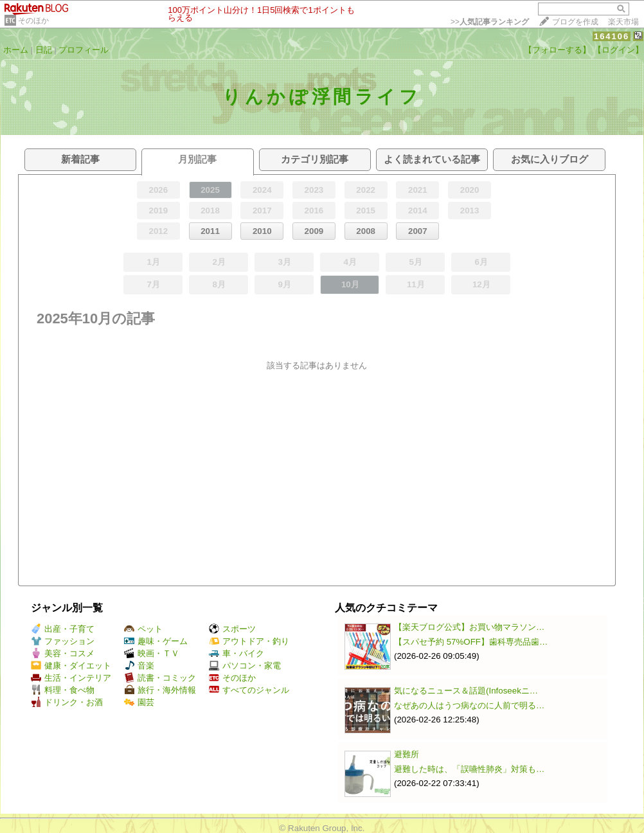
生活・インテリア (71, 678)
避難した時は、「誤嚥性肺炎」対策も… (469, 769)
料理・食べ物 (63, 690)
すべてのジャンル (249, 690)
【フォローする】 (557, 50)
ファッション (63, 641)
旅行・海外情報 (160, 690)
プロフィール (84, 50)
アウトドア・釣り (249, 641)
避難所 (407, 754)
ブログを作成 (575, 22)
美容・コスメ (63, 653)
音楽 (139, 666)
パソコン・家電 (245, 666)
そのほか (33, 21)
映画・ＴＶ (152, 653)
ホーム (16, 50)
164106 (612, 36)
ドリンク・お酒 (67, 702)
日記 (44, 50)
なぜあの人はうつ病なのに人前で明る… (469, 705)
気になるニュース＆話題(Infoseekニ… (466, 691)
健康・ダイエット (71, 666)
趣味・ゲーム (156, 641)
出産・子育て (63, 629)
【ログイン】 (618, 50)
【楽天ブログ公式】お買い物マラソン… (469, 627)
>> (490, 22)
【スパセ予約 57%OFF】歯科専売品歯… (471, 642)
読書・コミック (160, 678)
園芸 (139, 702)
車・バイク (237, 653)
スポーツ (232, 629)
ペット (143, 629)
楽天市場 (623, 22)
